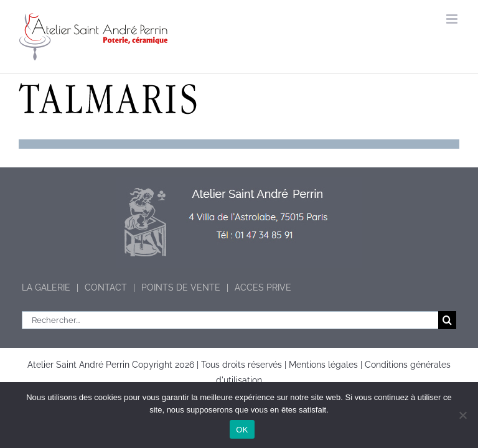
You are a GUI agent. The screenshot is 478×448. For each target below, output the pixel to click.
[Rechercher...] (230, 320)
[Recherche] (447, 320)
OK (242, 430)
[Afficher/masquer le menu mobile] (453, 19)
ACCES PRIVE (263, 287)
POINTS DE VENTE (181, 287)
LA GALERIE (46, 287)
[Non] (462, 415)
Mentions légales (323, 365)
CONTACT (106, 287)
